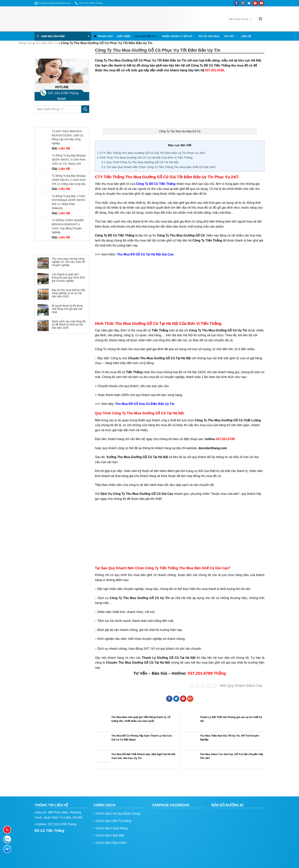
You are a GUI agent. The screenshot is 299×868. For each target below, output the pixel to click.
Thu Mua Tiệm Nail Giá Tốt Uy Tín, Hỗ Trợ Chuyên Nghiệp (229, 738)
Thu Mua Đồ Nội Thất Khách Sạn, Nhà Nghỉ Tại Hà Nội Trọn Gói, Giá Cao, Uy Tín (143, 756)
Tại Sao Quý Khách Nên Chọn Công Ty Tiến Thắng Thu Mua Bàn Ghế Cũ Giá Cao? (159, 167)
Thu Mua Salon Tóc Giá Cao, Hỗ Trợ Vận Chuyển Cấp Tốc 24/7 (231, 756)
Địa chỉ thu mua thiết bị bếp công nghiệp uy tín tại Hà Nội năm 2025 (68, 293)
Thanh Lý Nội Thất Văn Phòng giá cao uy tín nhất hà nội (231, 719)
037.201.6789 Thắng (63, 93)
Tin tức (230, 36)
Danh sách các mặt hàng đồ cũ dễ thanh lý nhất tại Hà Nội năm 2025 (69, 325)
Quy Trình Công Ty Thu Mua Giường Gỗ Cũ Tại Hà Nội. (140, 162)
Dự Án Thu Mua (209, 36)
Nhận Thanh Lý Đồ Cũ (178, 36)
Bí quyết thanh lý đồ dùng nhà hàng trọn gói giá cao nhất (67, 309)
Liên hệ (246, 36)
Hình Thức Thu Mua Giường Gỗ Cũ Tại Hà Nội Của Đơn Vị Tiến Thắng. (145, 157)
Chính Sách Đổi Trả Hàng (113, 821)
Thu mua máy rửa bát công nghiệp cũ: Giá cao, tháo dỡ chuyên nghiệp (68, 262)
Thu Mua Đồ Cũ (146, 36)
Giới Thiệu (124, 36)
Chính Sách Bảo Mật (110, 835)
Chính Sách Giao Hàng (112, 828)
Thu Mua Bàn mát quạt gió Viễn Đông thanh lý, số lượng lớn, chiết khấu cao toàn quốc (141, 719)
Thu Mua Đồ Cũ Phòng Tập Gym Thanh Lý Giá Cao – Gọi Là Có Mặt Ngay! (143, 738)
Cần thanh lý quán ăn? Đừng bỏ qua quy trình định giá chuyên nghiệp (68, 278)
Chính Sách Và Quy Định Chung (118, 814)
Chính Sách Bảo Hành (111, 843)
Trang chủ (105, 36)
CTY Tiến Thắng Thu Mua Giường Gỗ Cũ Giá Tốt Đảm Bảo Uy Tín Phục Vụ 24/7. (152, 153)
